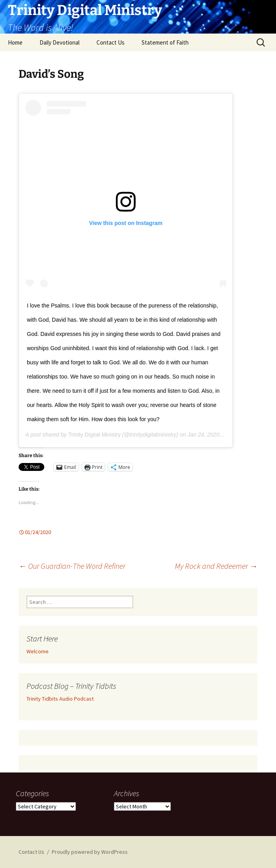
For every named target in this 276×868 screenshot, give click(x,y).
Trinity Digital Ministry (94, 435)
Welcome (38, 651)
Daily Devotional (60, 42)
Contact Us (111, 42)
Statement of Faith (165, 42)
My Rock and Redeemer (216, 566)
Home (15, 42)
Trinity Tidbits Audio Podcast (60, 699)
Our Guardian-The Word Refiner (72, 566)
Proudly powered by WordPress (90, 852)
